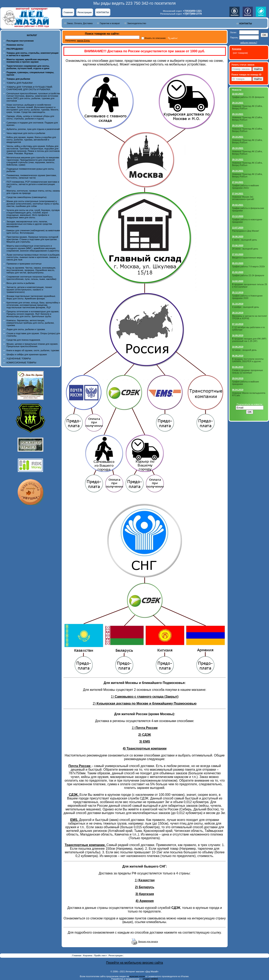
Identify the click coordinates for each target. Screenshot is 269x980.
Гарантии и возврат (110, 23)
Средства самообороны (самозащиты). (27, 197)
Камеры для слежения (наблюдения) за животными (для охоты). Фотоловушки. (33, 232)
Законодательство (137, 23)
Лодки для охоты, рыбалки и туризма (26, 329)
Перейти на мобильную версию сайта (134, 963)
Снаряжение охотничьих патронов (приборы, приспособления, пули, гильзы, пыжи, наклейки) (31, 278)
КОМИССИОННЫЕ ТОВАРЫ (21, 363)
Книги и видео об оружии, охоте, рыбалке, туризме (33, 350)
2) (145, 703)
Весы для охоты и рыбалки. (21, 283)
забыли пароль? (249, 43)
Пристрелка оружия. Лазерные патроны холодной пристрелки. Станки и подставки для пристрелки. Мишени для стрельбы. (32, 239)
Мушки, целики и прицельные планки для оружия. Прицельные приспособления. (32, 345)
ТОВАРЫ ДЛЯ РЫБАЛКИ (19, 83)
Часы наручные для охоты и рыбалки (26, 133)
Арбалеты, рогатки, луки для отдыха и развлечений (33, 129)
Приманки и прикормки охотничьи (24, 264)
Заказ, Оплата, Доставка (80, 23)
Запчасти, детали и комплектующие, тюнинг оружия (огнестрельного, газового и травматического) (29, 290)
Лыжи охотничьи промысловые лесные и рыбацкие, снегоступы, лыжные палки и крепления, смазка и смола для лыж (33, 257)
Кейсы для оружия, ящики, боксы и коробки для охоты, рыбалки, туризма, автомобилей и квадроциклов (31, 140)
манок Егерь (83, 41)
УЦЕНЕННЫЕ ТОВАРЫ (19, 358)
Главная (68, 12)
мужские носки (137, 976)
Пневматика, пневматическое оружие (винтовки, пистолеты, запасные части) (32, 177)
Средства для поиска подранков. (24, 340)
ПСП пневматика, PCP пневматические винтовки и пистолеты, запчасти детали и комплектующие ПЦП (33, 184)
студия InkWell (150, 979)
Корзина (88, 955)
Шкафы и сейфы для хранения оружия (27, 354)
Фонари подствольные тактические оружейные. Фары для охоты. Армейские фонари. (31, 297)
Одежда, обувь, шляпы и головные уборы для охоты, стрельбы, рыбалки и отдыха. (30, 117)
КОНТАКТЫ (103, 12)
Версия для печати (148, 941)
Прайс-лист (101, 955)
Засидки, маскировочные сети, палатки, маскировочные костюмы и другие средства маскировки (29, 224)
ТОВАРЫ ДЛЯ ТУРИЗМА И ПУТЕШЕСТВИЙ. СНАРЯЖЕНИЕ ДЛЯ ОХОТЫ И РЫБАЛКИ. (30, 88)
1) (145, 697)
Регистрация (85, 12)
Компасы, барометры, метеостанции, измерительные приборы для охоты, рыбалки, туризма (30, 323)
